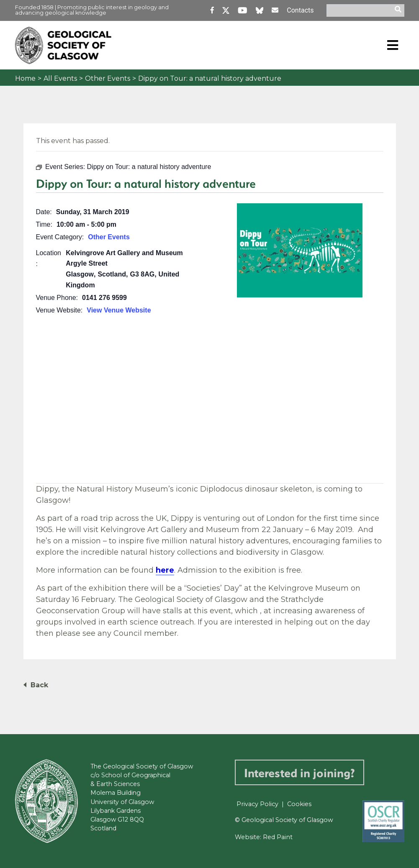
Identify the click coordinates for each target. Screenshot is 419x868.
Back (39, 685)
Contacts (300, 10)
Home (25, 78)
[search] (399, 10)
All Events (60, 78)
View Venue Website (119, 310)
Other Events (108, 78)
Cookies (299, 804)
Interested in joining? (299, 772)
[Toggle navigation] (393, 45)
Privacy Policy (257, 804)
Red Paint (278, 837)
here (165, 570)
